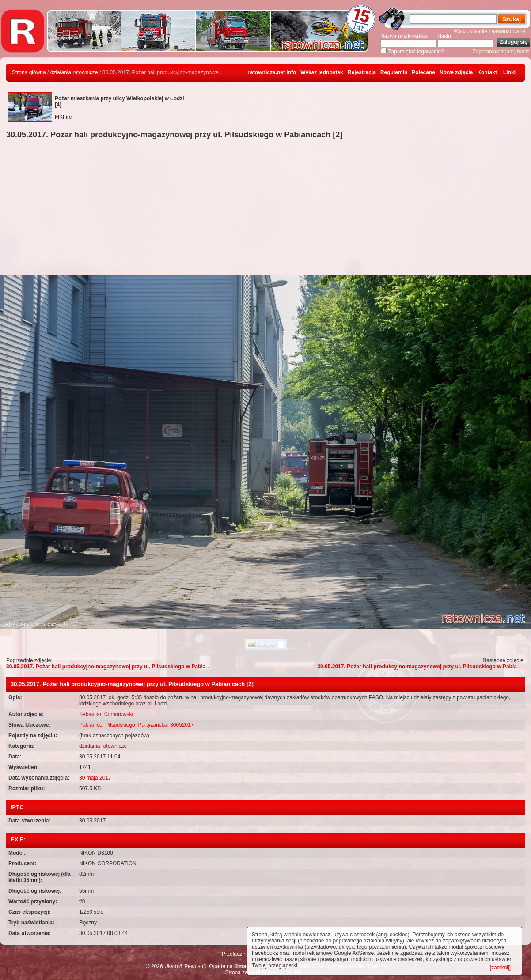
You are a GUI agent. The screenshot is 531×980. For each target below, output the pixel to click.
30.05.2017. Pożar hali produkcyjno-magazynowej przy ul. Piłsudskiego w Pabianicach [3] (118, 667)
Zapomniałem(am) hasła (501, 52)
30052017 (182, 725)
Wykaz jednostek (322, 72)
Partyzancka (152, 725)
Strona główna (29, 72)
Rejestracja (362, 72)
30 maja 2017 (95, 778)
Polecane (423, 72)
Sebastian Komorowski (106, 714)
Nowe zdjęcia (456, 72)
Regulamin (394, 72)
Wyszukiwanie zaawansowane (489, 31)
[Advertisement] (265, 206)
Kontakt (487, 72)
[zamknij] (500, 968)
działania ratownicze (74, 72)
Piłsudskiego (120, 725)
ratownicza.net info (272, 72)
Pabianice (91, 725)
